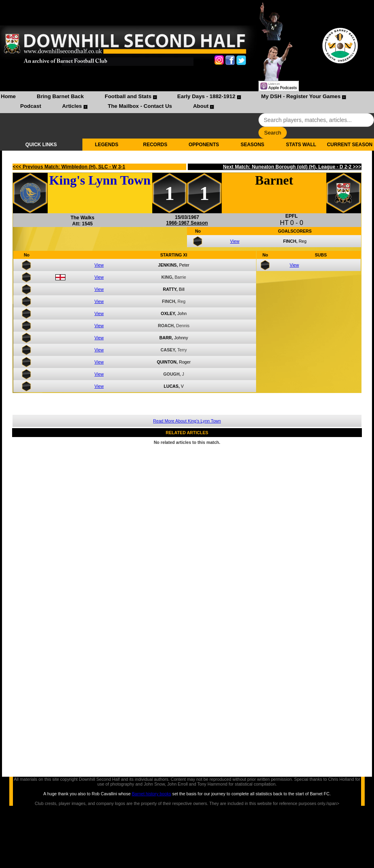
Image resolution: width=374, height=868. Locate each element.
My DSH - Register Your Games (301, 96)
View (235, 241)
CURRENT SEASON (350, 145)
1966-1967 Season (187, 223)
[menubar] (187, 102)
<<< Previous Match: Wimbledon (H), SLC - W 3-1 (69, 167)
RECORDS (155, 145)
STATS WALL (301, 145)
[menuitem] (8, 97)
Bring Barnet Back (60, 96)
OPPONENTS (204, 145)
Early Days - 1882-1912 (206, 96)
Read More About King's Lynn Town (187, 421)
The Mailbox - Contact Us (140, 106)
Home (8, 96)
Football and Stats (128, 96)
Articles (72, 106)
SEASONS (253, 145)
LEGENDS (107, 145)
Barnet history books (151, 794)
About (201, 106)
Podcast (31, 106)
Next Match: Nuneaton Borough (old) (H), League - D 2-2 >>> (292, 167)
